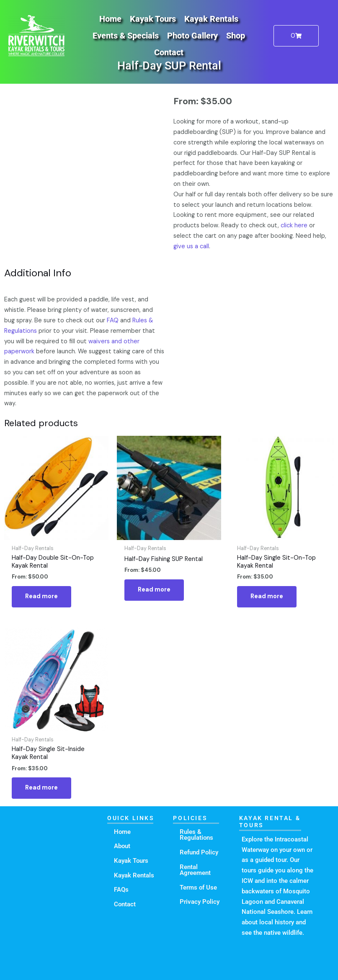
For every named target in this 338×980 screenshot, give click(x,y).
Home (110, 19)
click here (294, 225)
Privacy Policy (200, 902)
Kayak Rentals (211, 19)
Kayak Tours (153, 19)
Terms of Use (198, 887)
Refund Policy (199, 852)
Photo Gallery (192, 36)
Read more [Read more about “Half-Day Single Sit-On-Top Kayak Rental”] (267, 596)
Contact (169, 52)
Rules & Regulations (196, 835)
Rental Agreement (195, 870)
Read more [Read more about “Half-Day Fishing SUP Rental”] (154, 590)
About (122, 846)
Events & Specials (126, 36)
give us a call (191, 246)
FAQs (121, 890)
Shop (236, 36)
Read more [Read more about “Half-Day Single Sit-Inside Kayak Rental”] (41, 788)
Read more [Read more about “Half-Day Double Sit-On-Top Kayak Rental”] (41, 596)
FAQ (113, 320)
